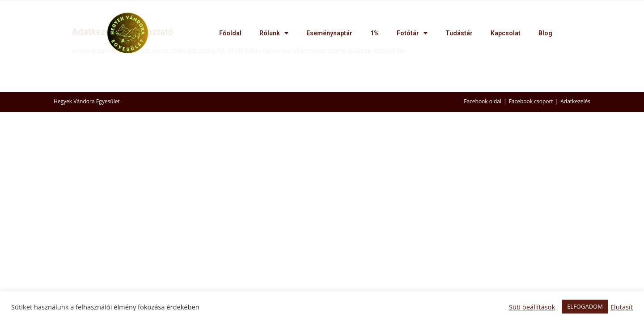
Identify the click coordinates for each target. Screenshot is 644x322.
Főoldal (230, 33)
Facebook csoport (531, 101)
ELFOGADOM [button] (585, 306)
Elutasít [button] (622, 307)
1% (375, 33)
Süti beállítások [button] (532, 307)
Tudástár (459, 33)
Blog (545, 33)
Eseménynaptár (329, 33)
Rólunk (274, 33)
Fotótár (412, 33)
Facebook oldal (483, 101)
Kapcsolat (506, 33)
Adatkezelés (575, 101)
